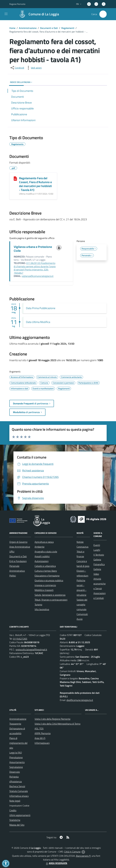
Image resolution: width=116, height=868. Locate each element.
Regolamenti (68, 28)
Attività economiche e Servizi (100, 584)
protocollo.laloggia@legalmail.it (31, 649)
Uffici (12, 552)
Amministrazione (28, 28)
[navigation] (6, 14)
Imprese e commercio (45, 585)
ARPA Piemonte (43, 733)
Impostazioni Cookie (19, 806)
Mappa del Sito (17, 825)
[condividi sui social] (17, 68)
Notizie (80, 542)
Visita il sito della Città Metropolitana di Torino (57, 724)
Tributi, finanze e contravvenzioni (51, 600)
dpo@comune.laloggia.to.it (80, 700)
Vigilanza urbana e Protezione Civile (33, 249)
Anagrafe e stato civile (46, 552)
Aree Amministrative (20, 547)
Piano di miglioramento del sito (18, 743)
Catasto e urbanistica (45, 566)
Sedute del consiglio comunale (82, 604)
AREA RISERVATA (56, 863)
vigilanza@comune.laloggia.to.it (38, 276)
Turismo (38, 604)
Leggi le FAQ (16, 753)
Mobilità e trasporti (44, 590)
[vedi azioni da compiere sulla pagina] (34, 68)
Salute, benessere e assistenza (50, 595)
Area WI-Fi (40, 738)
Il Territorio (99, 555)
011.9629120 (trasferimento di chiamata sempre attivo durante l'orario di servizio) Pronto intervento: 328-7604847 (35, 268)
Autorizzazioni (42, 561)
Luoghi (97, 550)
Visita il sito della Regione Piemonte (52, 719)
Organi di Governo (18, 542)
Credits (13, 810)
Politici (13, 576)
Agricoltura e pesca (44, 542)
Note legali (15, 801)
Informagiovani (42, 743)
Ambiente (39, 547)
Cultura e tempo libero (46, 571)
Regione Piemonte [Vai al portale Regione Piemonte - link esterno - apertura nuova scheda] (17, 4)
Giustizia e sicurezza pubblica (49, 580)
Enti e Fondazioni (18, 561)
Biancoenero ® (83, 856)
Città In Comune (72, 852)
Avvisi (80, 619)
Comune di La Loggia (44, 14)
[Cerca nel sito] (103, 14)
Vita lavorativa (42, 609)
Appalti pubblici (42, 556)
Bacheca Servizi (17, 786)
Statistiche (15, 820)
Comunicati (82, 614)
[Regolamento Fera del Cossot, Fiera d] (15, 178)
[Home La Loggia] (38, 14)
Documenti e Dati (49, 28)
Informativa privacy (19, 796)
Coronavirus (82, 547)
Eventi (97, 545)
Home (12, 28)
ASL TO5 (39, 728)
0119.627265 (20, 639)
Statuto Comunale (19, 791)
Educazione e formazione (47, 576)
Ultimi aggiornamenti (20, 815)
